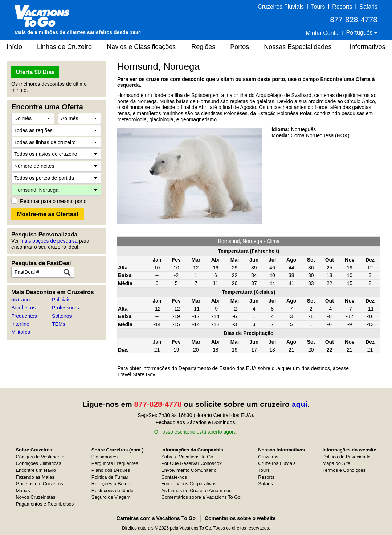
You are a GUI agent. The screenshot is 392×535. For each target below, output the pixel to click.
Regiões (203, 47)
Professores (66, 308)
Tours (318, 7)
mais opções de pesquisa (49, 241)
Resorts (342, 7)
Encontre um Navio (36, 470)
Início (14, 47)
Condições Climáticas (38, 463)
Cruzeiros (268, 457)
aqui (300, 404)
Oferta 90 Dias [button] (35, 72)
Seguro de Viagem (111, 497)
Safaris (368, 7)
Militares (21, 332)
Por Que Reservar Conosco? (191, 463)
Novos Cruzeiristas (35, 497)
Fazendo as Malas (35, 477)
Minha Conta (322, 33)
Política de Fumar (110, 477)
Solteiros (62, 316)
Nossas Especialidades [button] (298, 47)
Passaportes (105, 457)
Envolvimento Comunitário (189, 470)
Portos (240, 47)
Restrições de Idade (113, 491)
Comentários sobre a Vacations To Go (201, 497)
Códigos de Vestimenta (40, 457)
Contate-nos (174, 477)
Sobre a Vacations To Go (187, 457)
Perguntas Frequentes (115, 463)
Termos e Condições (344, 470)
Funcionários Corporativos (189, 484)
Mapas (23, 491)
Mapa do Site (336, 463)
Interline (20, 324)
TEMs (59, 324)
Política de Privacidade (346, 457)
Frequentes (24, 316)
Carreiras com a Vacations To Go (156, 518)
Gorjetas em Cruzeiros (39, 484)
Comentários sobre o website (240, 518)
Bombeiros (23, 308)
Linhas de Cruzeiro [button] (64, 47)
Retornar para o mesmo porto (53, 201)
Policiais (61, 300)
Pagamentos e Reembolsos (45, 504)
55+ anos (22, 300)
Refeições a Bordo (111, 484)
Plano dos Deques (111, 470)
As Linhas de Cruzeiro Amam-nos (196, 491)
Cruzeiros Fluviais (281, 7)
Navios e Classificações (141, 47)
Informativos (367, 47)
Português (360, 33)
